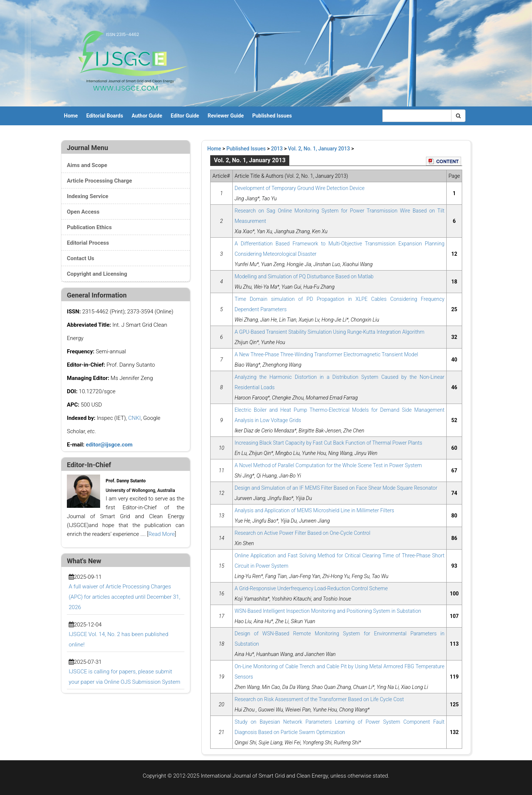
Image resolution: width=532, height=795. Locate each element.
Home (71, 116)
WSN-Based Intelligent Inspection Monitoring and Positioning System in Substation (328, 611)
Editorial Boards (105, 116)
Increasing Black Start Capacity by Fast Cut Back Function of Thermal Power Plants (328, 443)
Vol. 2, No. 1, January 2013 (319, 149)
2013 (277, 149)
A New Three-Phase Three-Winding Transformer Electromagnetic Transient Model (326, 354)
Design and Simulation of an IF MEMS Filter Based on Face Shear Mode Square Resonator (336, 488)
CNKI (134, 418)
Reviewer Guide (226, 116)
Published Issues (272, 116)
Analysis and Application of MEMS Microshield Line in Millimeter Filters (314, 510)
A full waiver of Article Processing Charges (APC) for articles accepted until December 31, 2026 (125, 597)
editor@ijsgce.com (109, 445)
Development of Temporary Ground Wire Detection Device (300, 188)
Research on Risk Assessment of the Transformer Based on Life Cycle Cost (319, 699)
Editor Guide (185, 116)
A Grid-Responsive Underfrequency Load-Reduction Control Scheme (311, 588)
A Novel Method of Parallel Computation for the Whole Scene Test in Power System (328, 465)
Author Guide (147, 116)
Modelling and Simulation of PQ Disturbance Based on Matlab (304, 276)
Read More (162, 534)
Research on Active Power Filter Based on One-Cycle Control (302, 533)
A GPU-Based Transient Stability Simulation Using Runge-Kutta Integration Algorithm (330, 332)
